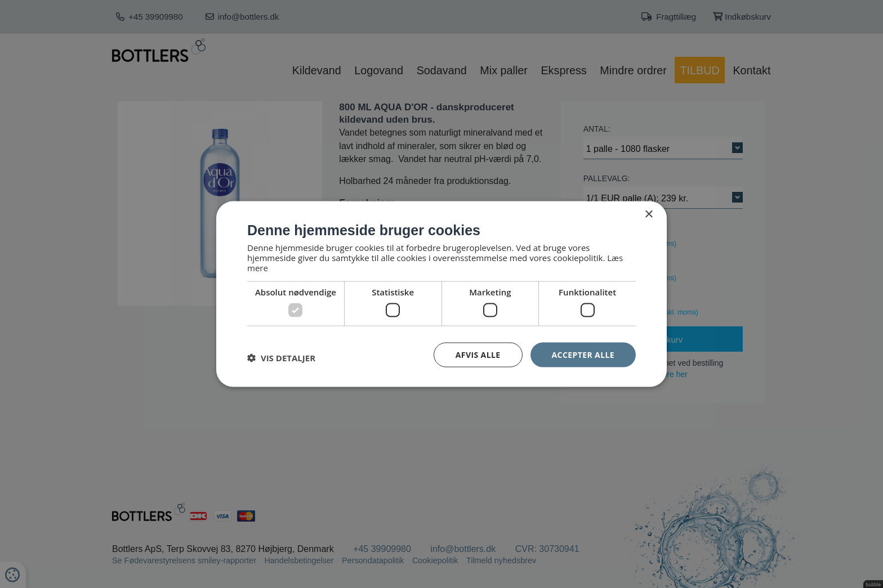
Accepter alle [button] (583, 354)
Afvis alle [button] (478, 354)
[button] (281, 357)
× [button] (648, 214)
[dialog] (441, 294)
